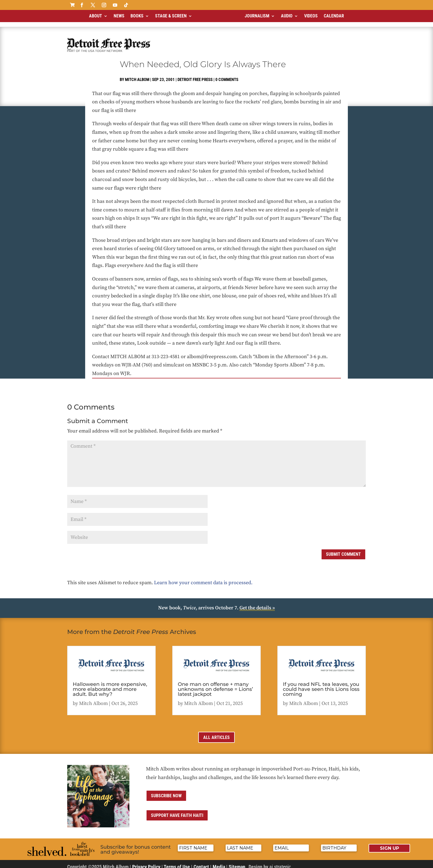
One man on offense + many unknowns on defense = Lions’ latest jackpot (215, 685)
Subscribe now (166, 791)
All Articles (217, 733)
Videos (311, 16)
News (119, 16)
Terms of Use (177, 862)
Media (219, 862)
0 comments (227, 75)
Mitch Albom (137, 75)
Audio (287, 16)
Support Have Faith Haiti (177, 811)
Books (137, 16)
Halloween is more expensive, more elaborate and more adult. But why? (110, 685)
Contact (201, 862)
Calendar (334, 16)
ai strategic (280, 862)
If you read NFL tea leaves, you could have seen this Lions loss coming (321, 685)
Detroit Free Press (195, 75)
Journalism (257, 16)
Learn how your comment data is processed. (203, 578)
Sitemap (237, 862)
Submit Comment (343, 550)
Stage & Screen (171, 16)
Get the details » (257, 603)
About (96, 16)
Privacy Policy (146, 862)
